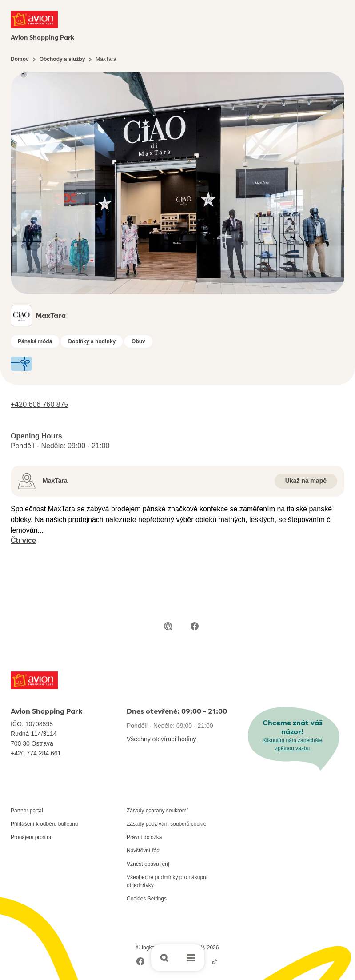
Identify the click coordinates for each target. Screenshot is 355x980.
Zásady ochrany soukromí (157, 811)
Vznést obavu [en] (148, 864)
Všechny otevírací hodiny (161, 739)
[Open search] (164, 958)
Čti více (23, 540)
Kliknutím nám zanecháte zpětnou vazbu (293, 744)
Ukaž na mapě (306, 481)
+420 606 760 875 (39, 404)
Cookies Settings (147, 899)
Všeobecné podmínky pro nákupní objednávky (167, 881)
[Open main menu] (191, 958)
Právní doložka (144, 837)
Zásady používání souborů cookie (166, 824)
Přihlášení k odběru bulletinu (44, 824)
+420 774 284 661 (36, 753)
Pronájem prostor (31, 837)
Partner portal (27, 811)
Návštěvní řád (143, 851)
